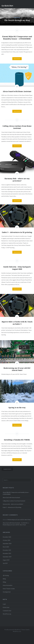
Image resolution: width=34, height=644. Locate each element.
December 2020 (7, 537)
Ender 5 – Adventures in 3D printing (12, 507)
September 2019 (7, 557)
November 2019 (7, 553)
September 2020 (7, 544)
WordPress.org (7, 614)
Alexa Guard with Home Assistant (11, 498)
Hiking (4, 582)
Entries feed (6, 607)
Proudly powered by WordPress (12, 630)
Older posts (7, 469)
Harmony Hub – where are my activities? (13, 504)
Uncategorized (7, 592)
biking (4, 579)
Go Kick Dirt (7, 6)
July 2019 (5, 563)
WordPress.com (17, 631)
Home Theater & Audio (9, 589)
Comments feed (7, 611)
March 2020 (6, 547)
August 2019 (6, 560)
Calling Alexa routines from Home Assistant (14, 501)
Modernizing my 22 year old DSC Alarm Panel (19, 520)
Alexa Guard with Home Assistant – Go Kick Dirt (15, 523)
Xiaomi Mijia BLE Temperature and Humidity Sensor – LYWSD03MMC (16, 493)
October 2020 (6, 540)
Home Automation (8, 585)
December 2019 (7, 550)
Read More (17, 111)
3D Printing (6, 576)
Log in (4, 604)
